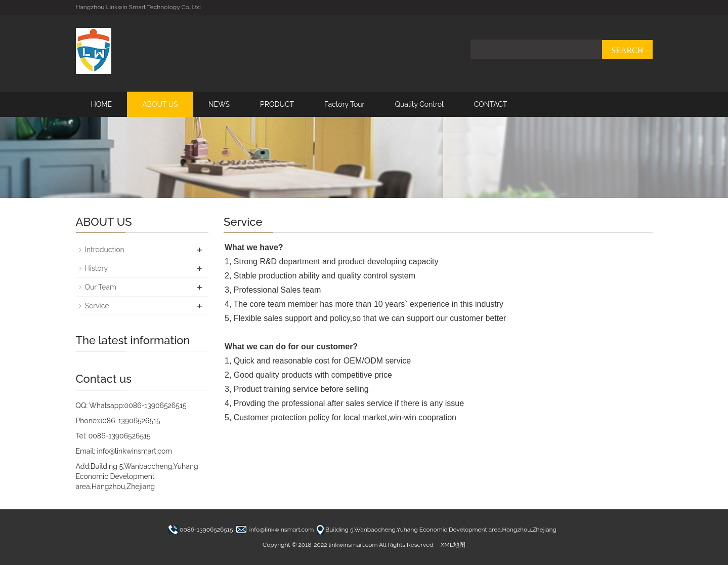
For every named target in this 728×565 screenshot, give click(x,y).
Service (97, 306)
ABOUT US (160, 104)
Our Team (101, 287)
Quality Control (419, 104)
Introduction (105, 250)
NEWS (219, 104)
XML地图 (453, 545)
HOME (102, 104)
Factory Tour (344, 104)
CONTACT (491, 104)
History (97, 268)
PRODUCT (277, 104)
